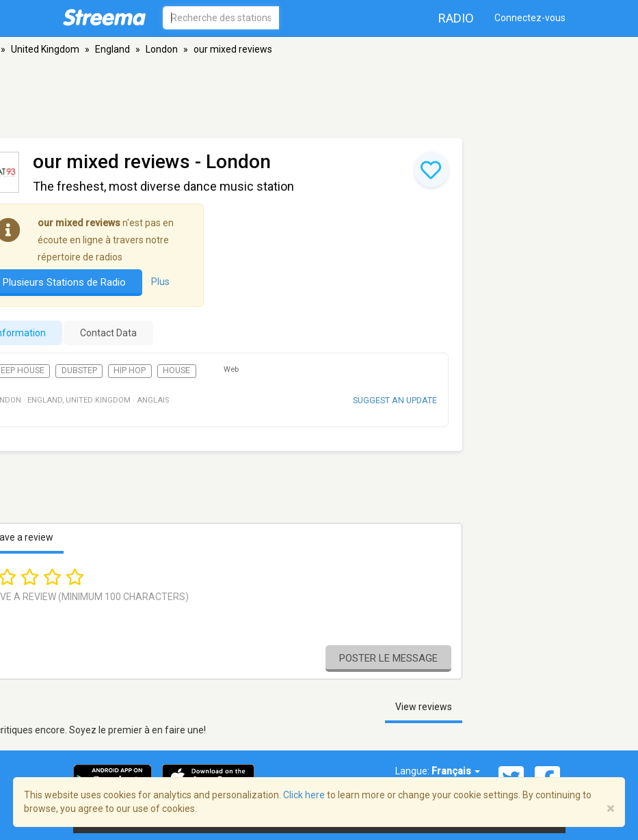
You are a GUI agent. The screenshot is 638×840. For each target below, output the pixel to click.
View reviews (424, 707)
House (176, 370)
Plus (160, 282)
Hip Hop (130, 370)
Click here (304, 795)
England (112, 49)
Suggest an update (395, 400)
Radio (456, 18)
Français (456, 771)
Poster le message (388, 658)
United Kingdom (45, 49)
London (162, 49)
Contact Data (108, 333)
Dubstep (79, 370)
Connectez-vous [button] (530, 18)
